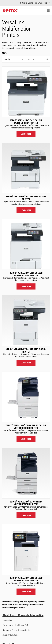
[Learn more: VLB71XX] (26, 473)
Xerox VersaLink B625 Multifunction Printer (26, 350)
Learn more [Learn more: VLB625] (26, 363)
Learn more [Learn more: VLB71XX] (26, 515)
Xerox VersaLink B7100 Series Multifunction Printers (26, 503)
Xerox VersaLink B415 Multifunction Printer (26, 198)
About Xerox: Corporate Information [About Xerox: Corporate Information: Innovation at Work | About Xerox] (23, 615)
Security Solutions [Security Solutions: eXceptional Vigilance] (10, 635)
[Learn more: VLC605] (26, 549)
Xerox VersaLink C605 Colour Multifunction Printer (26, 579)
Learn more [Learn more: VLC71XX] (26, 439)
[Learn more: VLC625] (26, 244)
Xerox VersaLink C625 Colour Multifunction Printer (26, 274)
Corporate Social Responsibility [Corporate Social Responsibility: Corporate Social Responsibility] (16, 630)
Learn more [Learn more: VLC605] (26, 592)
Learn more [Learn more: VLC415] (26, 134)
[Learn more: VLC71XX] (26, 397)
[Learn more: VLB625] (26, 321)
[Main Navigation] (48, 11)
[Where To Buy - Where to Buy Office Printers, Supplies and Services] (42, 3)
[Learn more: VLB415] (26, 168)
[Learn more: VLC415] (26, 92)
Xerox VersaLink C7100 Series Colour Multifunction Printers (26, 427)
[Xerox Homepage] (10, 11)
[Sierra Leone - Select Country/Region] (26, 3)
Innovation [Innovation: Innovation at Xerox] (7, 620)
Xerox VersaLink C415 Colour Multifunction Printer (26, 122)
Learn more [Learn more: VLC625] (26, 286)
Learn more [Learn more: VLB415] (26, 210)
